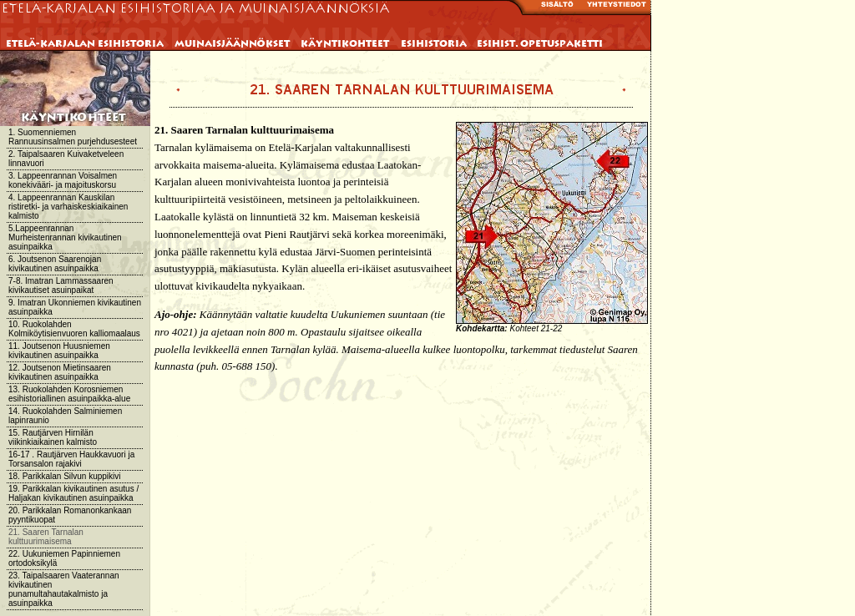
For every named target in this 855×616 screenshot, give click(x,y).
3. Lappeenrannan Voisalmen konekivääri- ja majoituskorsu (63, 180)
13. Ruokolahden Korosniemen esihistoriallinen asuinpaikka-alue (69, 394)
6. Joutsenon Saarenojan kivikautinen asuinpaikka (55, 264)
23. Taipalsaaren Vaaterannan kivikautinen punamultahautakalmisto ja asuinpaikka (64, 589)
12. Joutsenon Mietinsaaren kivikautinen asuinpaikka (60, 372)
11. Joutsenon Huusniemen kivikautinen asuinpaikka (59, 351)
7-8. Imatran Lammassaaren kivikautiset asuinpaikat (61, 285)
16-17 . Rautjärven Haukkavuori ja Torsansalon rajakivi (71, 459)
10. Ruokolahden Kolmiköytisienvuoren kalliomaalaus (74, 329)
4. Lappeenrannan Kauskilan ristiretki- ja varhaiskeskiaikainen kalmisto (68, 207)
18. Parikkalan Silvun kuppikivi (65, 476)
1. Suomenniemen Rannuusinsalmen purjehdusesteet (73, 137)
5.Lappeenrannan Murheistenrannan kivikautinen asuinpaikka (65, 237)
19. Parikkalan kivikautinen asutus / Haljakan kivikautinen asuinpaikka (73, 493)
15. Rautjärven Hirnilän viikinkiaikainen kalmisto (53, 437)
